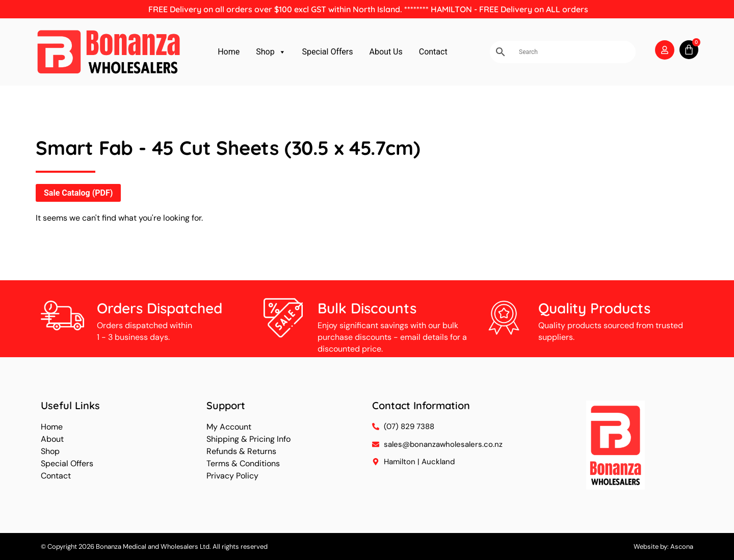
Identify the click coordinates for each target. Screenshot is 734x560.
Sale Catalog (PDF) (78, 193)
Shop (271, 52)
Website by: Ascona (663, 546)
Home (229, 52)
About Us (386, 52)
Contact (433, 52)
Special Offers (328, 52)
